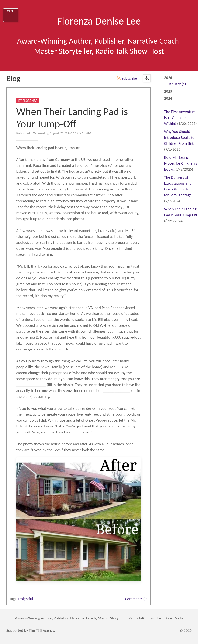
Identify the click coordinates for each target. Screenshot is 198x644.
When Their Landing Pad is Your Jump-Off (72, 118)
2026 (181, 81)
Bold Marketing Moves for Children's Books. (180, 163)
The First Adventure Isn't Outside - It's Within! (180, 118)
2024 (168, 98)
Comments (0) (136, 599)
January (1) (177, 84)
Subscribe (127, 78)
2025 (168, 91)
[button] (11, 15)
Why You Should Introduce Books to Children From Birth (180, 137)
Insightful (26, 599)
